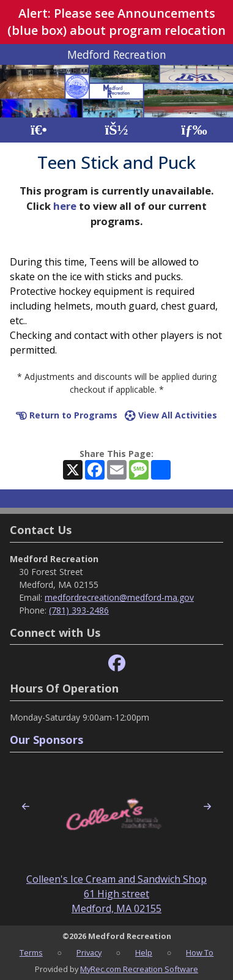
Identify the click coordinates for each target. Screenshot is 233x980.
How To (200, 952)
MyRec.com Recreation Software (139, 969)
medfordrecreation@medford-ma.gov (119, 597)
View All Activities (171, 415)
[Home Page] (39, 130)
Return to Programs (67, 415)
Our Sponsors (46, 740)
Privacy (89, 952)
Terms (31, 952)
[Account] (116, 130)
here (65, 206)
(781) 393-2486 (79, 610)
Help (144, 952)
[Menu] (194, 130)
